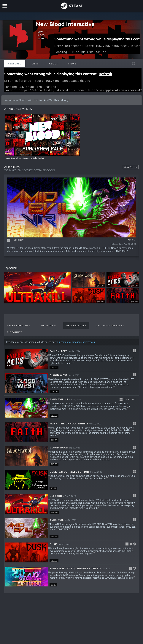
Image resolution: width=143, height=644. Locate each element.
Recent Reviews (19, 328)
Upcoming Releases (110, 328)
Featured (15, 64)
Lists (35, 64)
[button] (71, 362)
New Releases (76, 328)
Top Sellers (48, 328)
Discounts (15, 334)
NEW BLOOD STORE (42, 35)
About (54, 64)
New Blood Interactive (65, 24)
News (72, 64)
